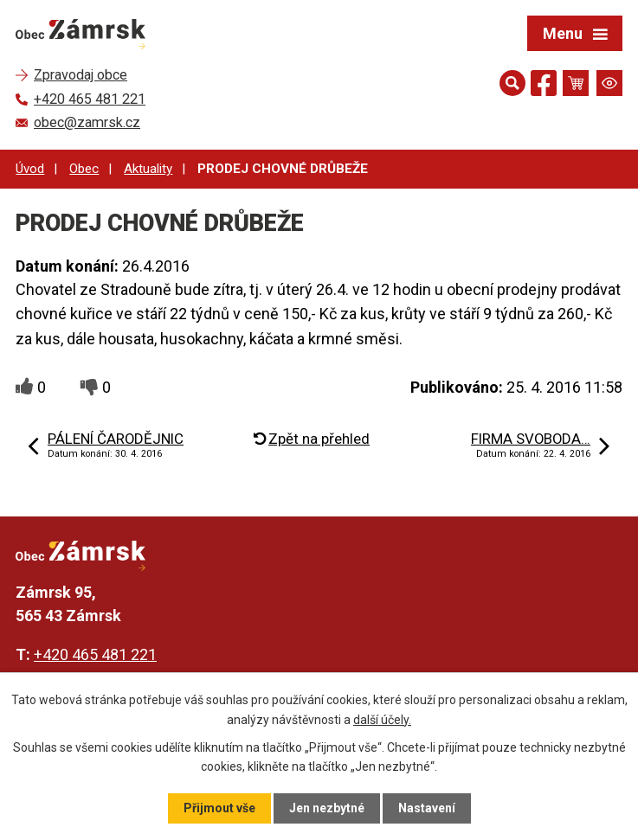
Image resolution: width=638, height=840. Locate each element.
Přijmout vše (219, 808)
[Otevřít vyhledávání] (512, 83)
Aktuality (148, 169)
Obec (84, 169)
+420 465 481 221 (95, 654)
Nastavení (427, 808)
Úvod (30, 169)
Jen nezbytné (327, 808)
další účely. (382, 719)
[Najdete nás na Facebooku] (544, 86)
